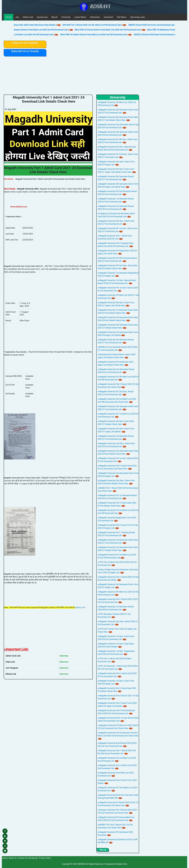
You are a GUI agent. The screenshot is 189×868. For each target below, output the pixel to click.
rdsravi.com (80, 607)
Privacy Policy (45, 858)
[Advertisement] (94, 76)
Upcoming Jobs (138, 17)
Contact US (23, 858)
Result (54, 17)
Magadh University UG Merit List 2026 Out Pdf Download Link (29, 35)
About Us (13, 858)
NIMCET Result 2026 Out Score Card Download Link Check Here (160, 25)
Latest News (80, 17)
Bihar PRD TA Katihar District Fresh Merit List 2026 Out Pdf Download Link (97, 35)
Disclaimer (33, 858)
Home (9, 17)
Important (109, 17)
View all (103, 850)
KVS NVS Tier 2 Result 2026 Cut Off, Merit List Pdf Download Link (95, 25)
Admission (95, 17)
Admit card (28, 17)
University (66, 17)
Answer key (42, 17)
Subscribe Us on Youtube (25, 51)
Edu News (122, 17)
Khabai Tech (122, 864)
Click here (64, 656)
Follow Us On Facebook (25, 43)
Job (17, 17)
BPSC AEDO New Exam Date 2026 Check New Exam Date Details (30, 25)
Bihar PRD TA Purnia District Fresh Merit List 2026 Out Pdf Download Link (111, 30)
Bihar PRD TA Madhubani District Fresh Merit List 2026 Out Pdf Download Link (37, 30)
